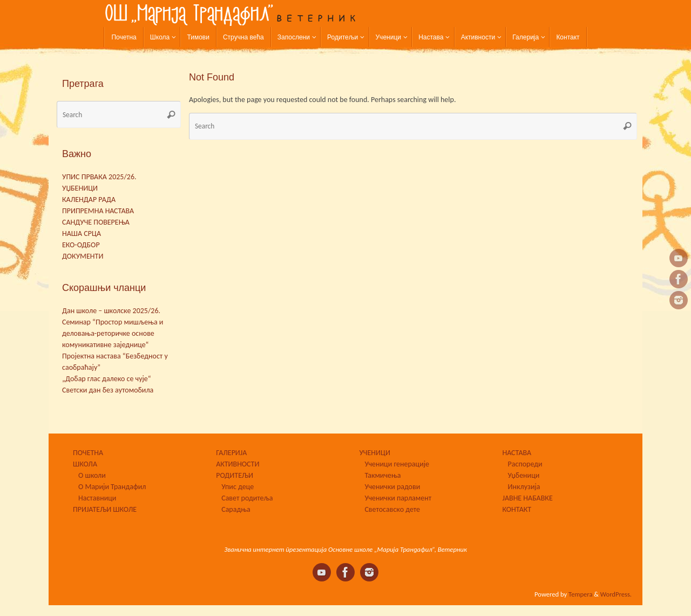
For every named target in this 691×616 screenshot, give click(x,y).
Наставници (97, 498)
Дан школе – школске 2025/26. (111, 311)
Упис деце (238, 487)
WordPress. (616, 594)
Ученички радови (392, 487)
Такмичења (382, 475)
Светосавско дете (392, 509)
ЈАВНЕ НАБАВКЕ (528, 498)
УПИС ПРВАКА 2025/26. (99, 177)
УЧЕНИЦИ (374, 453)
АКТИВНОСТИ (238, 464)
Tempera (580, 594)
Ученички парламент (398, 498)
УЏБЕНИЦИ (80, 188)
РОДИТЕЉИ (235, 475)
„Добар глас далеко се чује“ (107, 379)
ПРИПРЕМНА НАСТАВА (98, 211)
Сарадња (236, 509)
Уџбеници (524, 475)
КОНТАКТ (517, 509)
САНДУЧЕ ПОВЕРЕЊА (96, 222)
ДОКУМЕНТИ (83, 256)
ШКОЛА (85, 464)
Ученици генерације (397, 464)
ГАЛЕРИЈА (231, 453)
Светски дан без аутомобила (108, 390)
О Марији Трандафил (112, 487)
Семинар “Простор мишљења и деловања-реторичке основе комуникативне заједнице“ (113, 333)
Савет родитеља (247, 498)
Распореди (525, 464)
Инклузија (524, 487)
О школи (92, 475)
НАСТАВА (517, 453)
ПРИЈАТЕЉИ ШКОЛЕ (105, 509)
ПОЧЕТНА (88, 453)
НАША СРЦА (82, 233)
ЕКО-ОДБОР (81, 245)
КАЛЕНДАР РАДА (89, 199)
